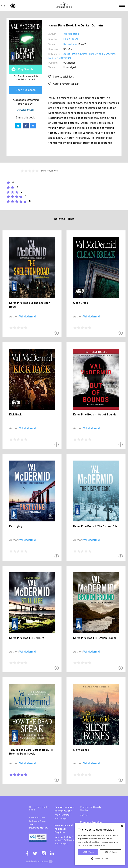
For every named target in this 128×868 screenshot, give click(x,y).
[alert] (100, 844)
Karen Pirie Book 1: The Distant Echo (96, 527)
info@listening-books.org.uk (62, 817)
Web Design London (37, 862)
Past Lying (16, 527)
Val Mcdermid (71, 34)
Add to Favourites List (64, 84)
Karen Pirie (70, 44)
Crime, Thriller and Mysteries (98, 54)
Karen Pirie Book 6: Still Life (27, 638)
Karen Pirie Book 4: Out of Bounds (95, 415)
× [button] (122, 826)
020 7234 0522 (63, 837)
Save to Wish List (61, 77)
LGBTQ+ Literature (60, 58)
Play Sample (26, 70)
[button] (122, 6)
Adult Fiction (71, 54)
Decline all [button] (110, 852)
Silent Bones (81, 750)
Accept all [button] (88, 852)
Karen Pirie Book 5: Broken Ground (95, 638)
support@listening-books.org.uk (65, 842)
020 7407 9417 (62, 812)
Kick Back (15, 415)
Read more (100, 846)
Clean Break (81, 303)
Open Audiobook (26, 90)
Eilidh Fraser (71, 39)
